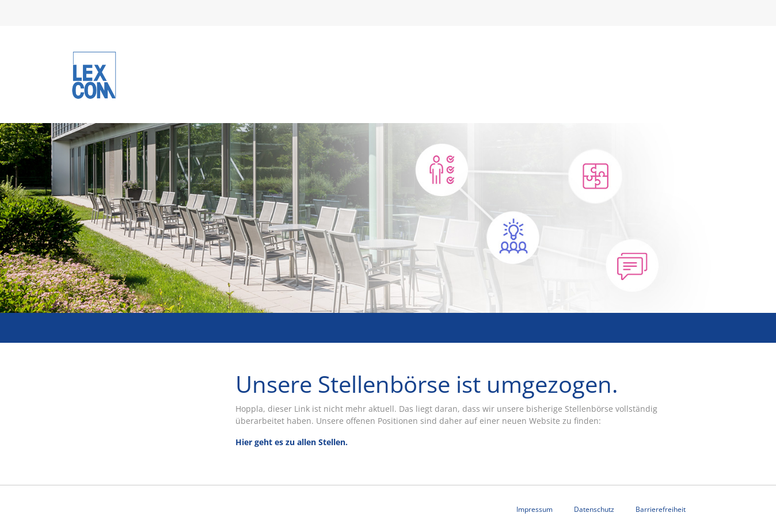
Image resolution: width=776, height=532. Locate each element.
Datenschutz (594, 509)
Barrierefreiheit (661, 509)
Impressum (535, 509)
